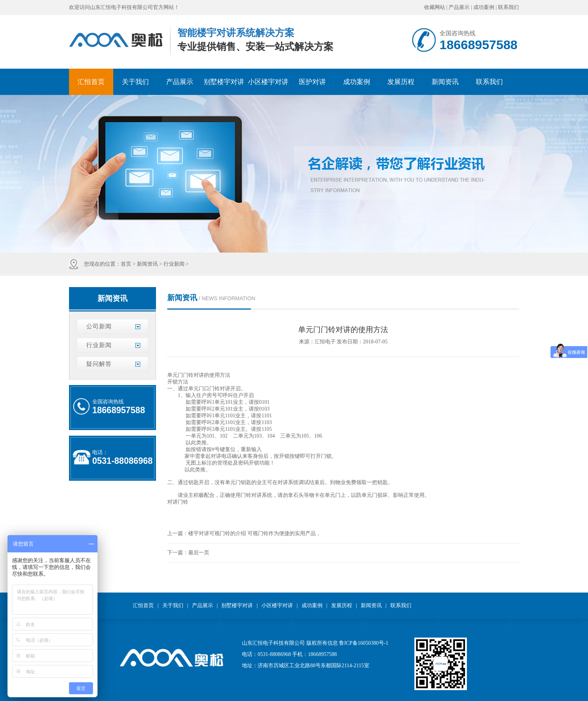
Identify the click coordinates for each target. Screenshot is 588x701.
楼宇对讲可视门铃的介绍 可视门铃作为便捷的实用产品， (255, 533)
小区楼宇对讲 (268, 82)
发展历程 (401, 82)
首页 (126, 264)
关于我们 (135, 82)
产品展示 (459, 7)
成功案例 (484, 7)
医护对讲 (312, 82)
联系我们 (508, 7)
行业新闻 (174, 264)
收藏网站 (435, 7)
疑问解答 (99, 364)
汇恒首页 (91, 82)
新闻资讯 (445, 82)
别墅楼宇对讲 (224, 82)
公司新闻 (99, 326)
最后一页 (199, 553)
